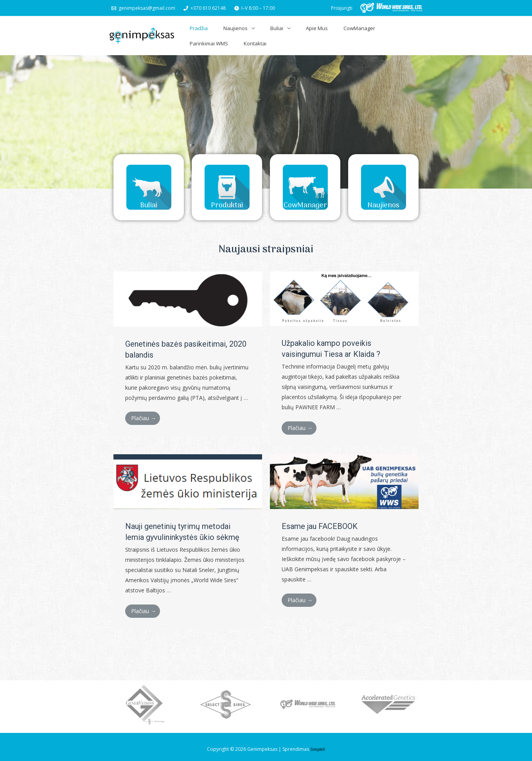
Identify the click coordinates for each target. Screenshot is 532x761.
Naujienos (226, 33)
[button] (149, 180)
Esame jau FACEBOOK (320, 522)
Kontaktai (407, 33)
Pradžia (197, 33)
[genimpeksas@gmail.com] (143, 8)
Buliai (259, 33)
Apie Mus (291, 33)
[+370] (205, 8)
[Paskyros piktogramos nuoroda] (342, 8)
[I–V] (255, 8)
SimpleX (318, 745)
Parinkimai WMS (369, 33)
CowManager (326, 33)
